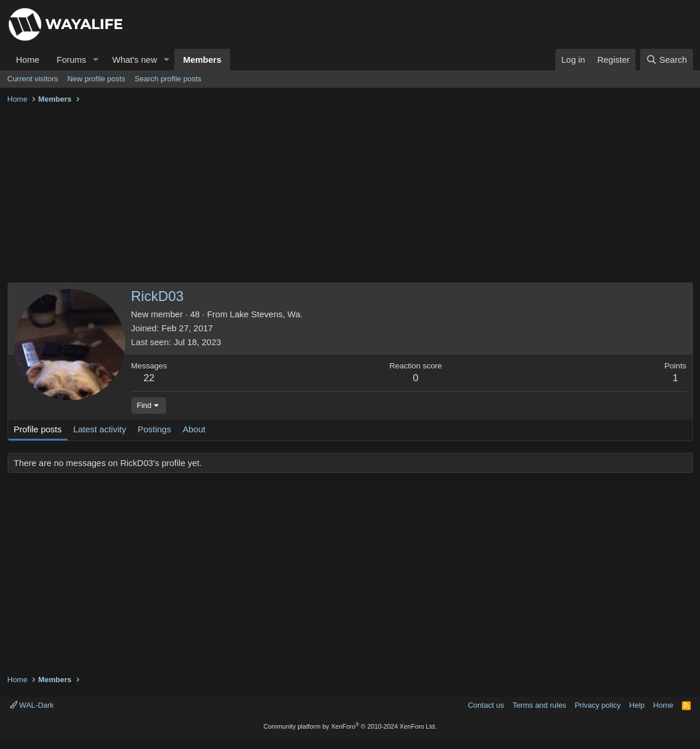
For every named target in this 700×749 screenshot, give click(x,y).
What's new (134, 60)
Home (28, 60)
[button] (95, 60)
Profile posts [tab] (38, 429)
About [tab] (194, 429)
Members (202, 60)
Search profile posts (168, 79)
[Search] (667, 60)
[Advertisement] (350, 195)
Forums (72, 60)
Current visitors (33, 79)
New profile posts (96, 79)
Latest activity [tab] (100, 429)
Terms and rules (539, 705)
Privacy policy (597, 705)
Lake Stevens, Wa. (266, 314)
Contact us (486, 705)
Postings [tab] (155, 429)
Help (637, 705)
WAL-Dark (32, 705)
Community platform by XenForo (350, 726)
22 (149, 378)
